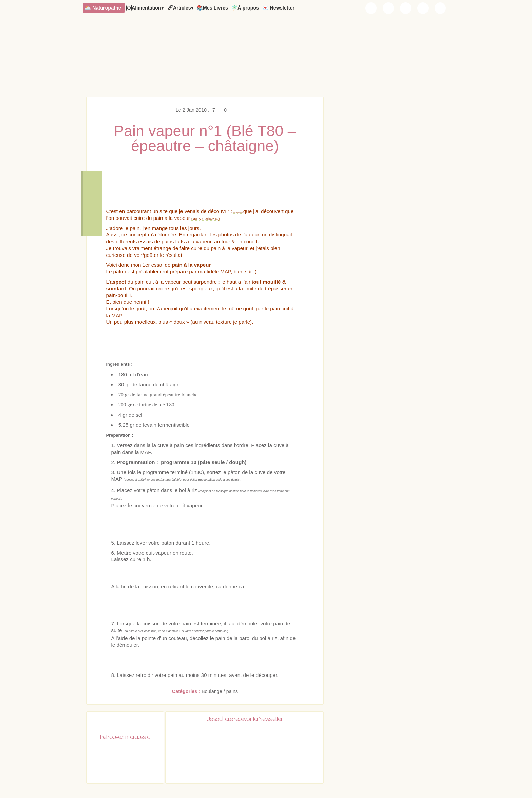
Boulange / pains (220, 692)
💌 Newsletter (278, 8)
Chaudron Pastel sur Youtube (406, 8)
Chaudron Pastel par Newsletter (371, 8)
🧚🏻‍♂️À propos (245, 8)
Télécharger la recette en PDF (92, 183)
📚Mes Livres (212, 8)
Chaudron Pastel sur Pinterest (423, 8)
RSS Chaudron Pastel (440, 8)
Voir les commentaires (92, 204)
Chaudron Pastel (266, 59)
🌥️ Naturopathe (103, 8)
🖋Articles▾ (180, 8)
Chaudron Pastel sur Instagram (388, 8)
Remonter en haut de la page (92, 224)
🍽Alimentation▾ (145, 8)
